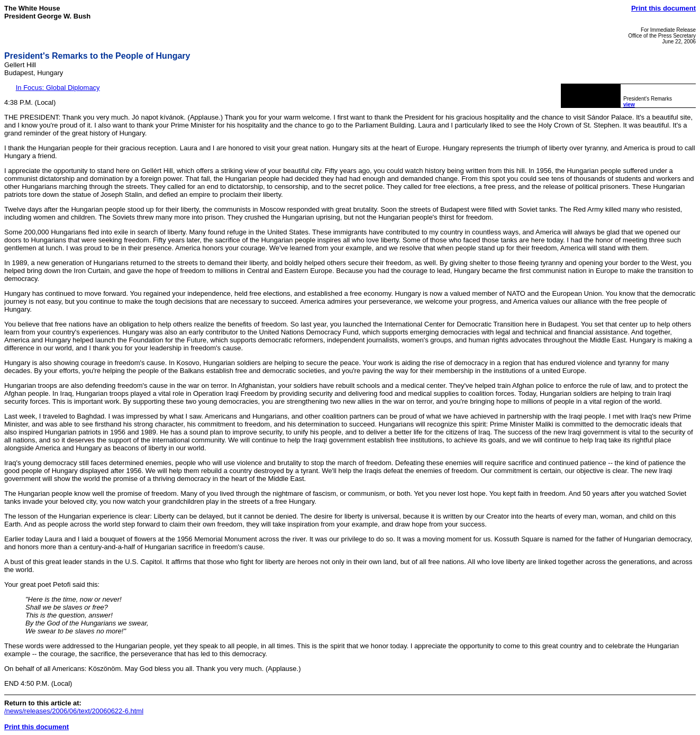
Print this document (663, 8)
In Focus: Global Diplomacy (58, 88)
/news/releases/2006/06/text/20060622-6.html (74, 711)
